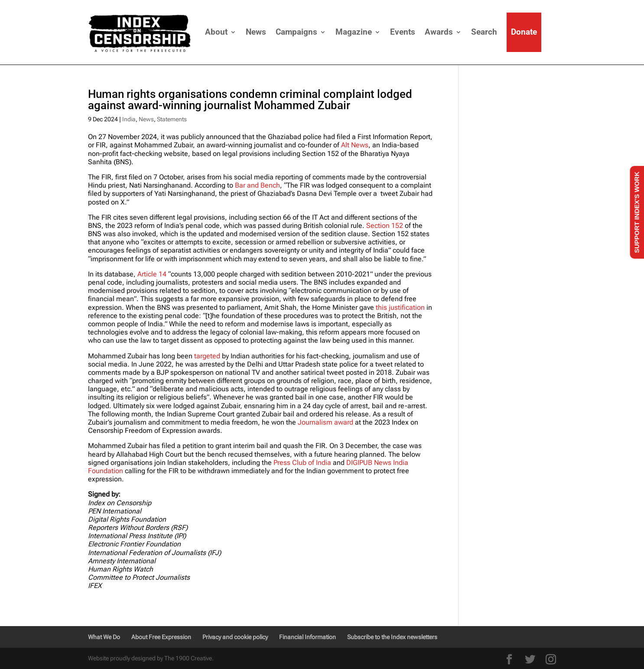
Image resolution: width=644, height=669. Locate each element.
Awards (439, 32)
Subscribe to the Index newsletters (392, 637)
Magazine (354, 32)
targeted (207, 356)
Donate (524, 32)
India (129, 119)
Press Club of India (302, 463)
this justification (400, 307)
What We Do (104, 637)
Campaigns (296, 32)
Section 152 (385, 226)
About (216, 32)
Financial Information (307, 637)
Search (484, 32)
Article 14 (152, 274)
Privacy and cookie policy (235, 637)
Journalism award (325, 422)
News (256, 32)
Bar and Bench (257, 185)
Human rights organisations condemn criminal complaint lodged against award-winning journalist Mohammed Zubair (250, 100)
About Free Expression (161, 637)
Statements (172, 119)
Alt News (355, 145)
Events (403, 32)
